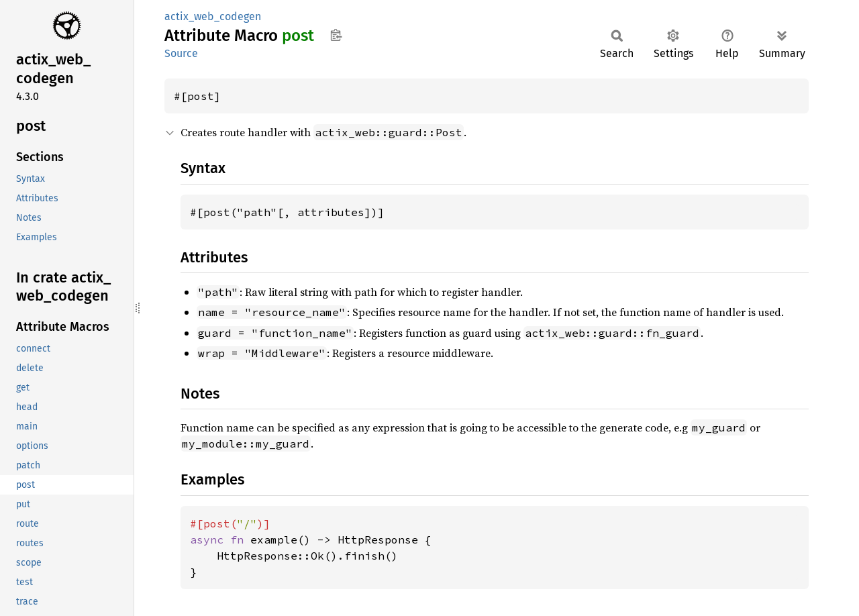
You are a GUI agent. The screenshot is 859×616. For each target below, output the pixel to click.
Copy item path (336, 35)
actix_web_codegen (213, 16)
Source (181, 53)
